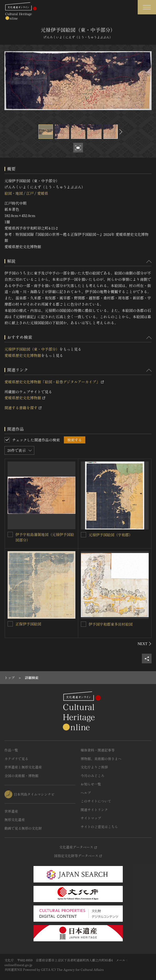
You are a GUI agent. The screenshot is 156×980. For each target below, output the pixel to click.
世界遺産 (11, 811)
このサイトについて (96, 801)
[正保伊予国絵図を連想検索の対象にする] (10, 624)
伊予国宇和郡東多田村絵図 (111, 624)
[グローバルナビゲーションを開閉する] (147, 7)
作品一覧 (11, 750)
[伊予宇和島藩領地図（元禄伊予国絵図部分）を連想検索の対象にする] (10, 534)
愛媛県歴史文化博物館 (23, 355)
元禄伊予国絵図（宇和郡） (111, 535)
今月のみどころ (93, 776)
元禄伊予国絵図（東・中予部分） (32, 349)
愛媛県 (43, 193)
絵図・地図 (14, 193)
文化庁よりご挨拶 (94, 767)
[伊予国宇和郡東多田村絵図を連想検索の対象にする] (83, 624)
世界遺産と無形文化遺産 (23, 767)
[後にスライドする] (120, 132)
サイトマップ (91, 818)
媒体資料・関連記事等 (98, 750)
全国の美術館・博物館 (21, 776)
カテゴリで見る (16, 759)
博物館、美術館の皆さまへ (101, 759)
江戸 (30, 193)
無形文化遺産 (15, 820)
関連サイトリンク (94, 810)
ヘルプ (86, 793)
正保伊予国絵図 (28, 624)
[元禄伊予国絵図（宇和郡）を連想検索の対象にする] (83, 535)
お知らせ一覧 (91, 784)
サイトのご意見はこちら (99, 827)
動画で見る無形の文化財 (23, 828)
